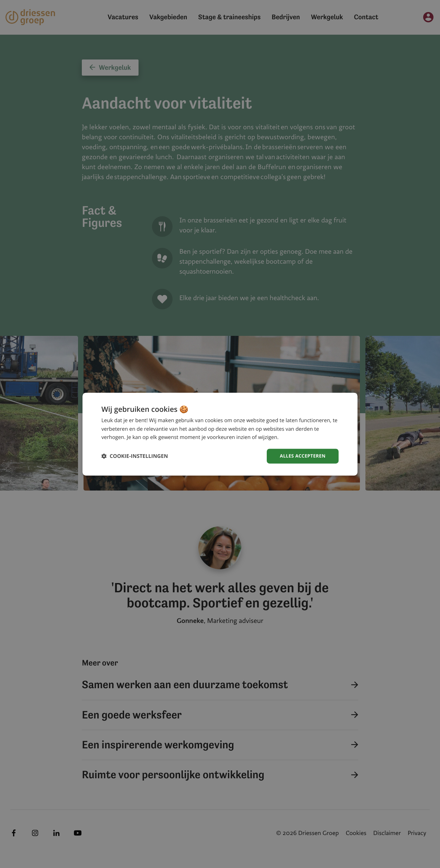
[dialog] (220, 434)
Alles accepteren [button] (301, 456)
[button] (135, 456)
